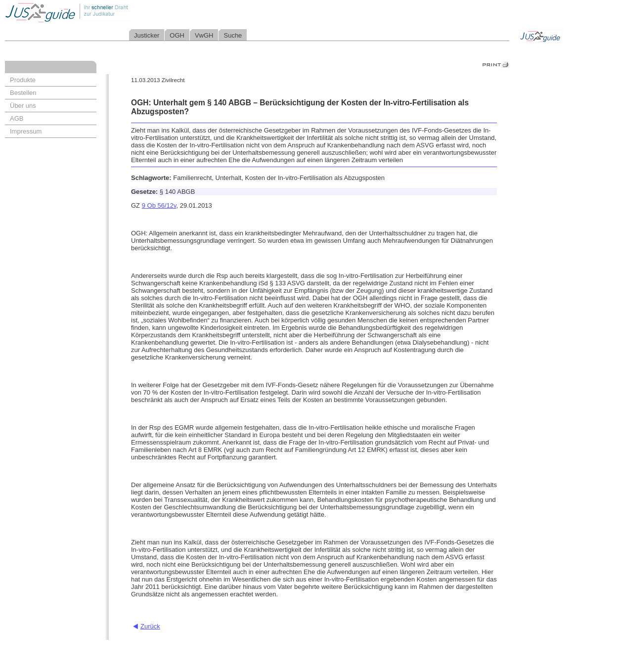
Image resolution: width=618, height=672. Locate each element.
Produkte (23, 80)
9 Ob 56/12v (159, 205)
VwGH (204, 35)
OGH (177, 35)
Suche (233, 35)
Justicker (147, 35)
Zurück (150, 626)
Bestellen (23, 93)
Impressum (26, 131)
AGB (17, 118)
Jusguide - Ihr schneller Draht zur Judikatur (99, 12)
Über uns (23, 106)
